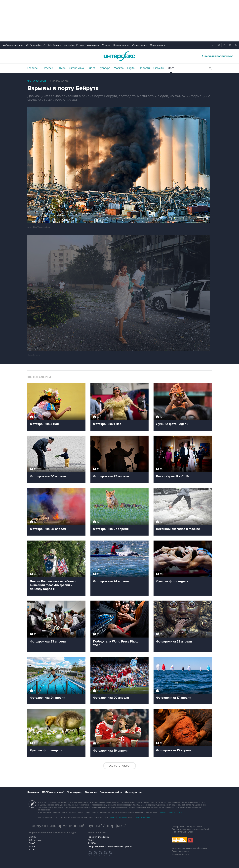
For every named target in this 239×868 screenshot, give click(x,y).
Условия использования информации (190, 848)
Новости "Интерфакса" (99, 837)
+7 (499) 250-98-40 (118, 817)
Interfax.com (54, 45)
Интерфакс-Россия (74, 45)
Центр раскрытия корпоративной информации (110, 846)
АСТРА (32, 850)
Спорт (91, 68)
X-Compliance (35, 840)
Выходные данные (181, 851)
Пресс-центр (75, 792)
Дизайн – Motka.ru (180, 854)
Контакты (33, 792)
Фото (171, 68)
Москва (119, 68)
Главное (33, 68)
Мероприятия (157, 45)
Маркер (32, 846)
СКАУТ (32, 843)
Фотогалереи (37, 81)
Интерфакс (119, 56)
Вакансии (91, 792)
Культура (105, 68)
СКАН (91, 840)
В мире (61, 68)
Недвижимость (121, 45)
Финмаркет (93, 45)
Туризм (106, 45)
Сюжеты (159, 68)
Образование (140, 45)
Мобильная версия (13, 45)
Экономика (77, 68)
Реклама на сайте (111, 792)
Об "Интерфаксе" (36, 45)
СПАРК (32, 837)
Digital (131, 68)
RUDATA (92, 843)
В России (47, 68)
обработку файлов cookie (170, 812)
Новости (144, 68)
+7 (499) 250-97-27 (142, 817)
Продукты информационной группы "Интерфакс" (77, 826)
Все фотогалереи (120, 766)
